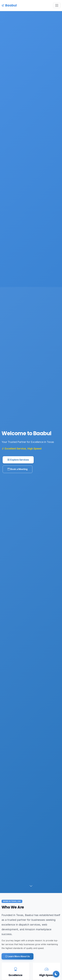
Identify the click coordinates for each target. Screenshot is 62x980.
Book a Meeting (17, 470)
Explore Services (18, 461)
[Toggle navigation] (57, 5)
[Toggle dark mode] (56, 974)
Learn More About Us (17, 956)
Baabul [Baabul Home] (9, 5)
